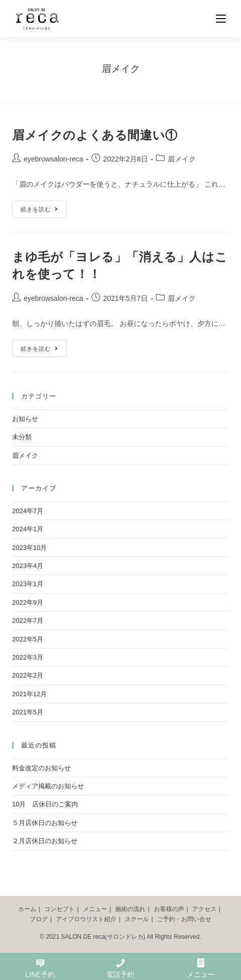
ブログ (39, 919)
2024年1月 (28, 529)
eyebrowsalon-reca (53, 159)
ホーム (27, 909)
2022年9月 (28, 602)
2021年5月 (28, 712)
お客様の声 (169, 909)
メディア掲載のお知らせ (48, 786)
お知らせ (25, 419)
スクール (137, 919)
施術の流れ (130, 909)
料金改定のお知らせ (42, 768)
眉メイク (182, 159)
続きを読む (39, 209)
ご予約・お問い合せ (184, 919)
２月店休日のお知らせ (45, 841)
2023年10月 (29, 548)
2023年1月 (28, 584)
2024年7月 (28, 511)
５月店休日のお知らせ (45, 823)
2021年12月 (29, 694)
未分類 (22, 437)
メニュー (95, 909)
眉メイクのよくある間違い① (95, 135)
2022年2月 (28, 675)
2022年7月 (28, 621)
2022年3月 (28, 657)
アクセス (204, 909)
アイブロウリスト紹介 (86, 919)
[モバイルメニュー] (222, 18)
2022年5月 (28, 639)
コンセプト (59, 909)
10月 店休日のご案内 (45, 804)
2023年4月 (28, 566)
